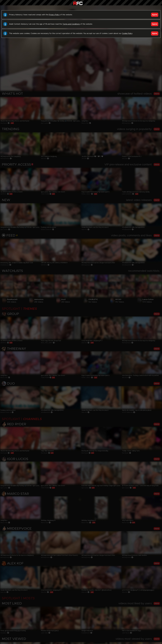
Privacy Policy (54, 15)
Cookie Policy (127, 33)
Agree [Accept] (155, 15)
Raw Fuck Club (78, 3)
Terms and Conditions (71, 24)
